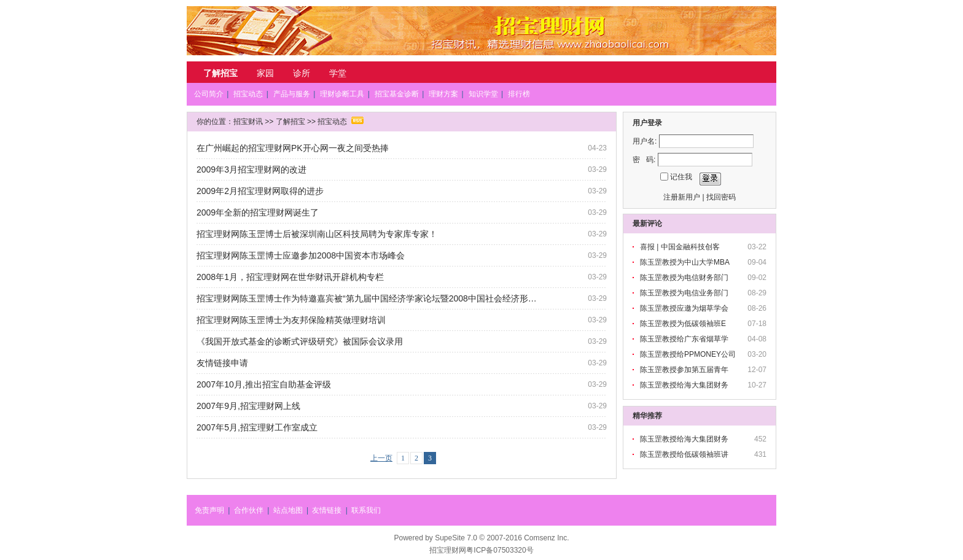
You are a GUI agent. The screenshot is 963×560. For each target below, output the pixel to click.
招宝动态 (248, 94)
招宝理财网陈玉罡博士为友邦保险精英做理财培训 (291, 320)
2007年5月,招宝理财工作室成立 (257, 427)
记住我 (681, 177)
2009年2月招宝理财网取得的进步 (260, 191)
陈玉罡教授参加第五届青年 (685, 370)
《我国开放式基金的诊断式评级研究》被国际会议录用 (300, 341)
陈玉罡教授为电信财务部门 (685, 278)
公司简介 (209, 94)
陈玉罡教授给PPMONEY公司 (689, 354)
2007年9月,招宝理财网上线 (248, 406)
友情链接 (327, 510)
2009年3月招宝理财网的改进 (251, 169)
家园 (265, 73)
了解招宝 (220, 73)
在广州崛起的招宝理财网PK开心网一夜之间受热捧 (293, 148)
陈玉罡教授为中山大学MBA (686, 262)
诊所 (302, 73)
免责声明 (209, 510)
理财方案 (443, 94)
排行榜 (519, 94)
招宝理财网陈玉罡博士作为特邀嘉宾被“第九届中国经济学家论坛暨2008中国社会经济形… (367, 298)
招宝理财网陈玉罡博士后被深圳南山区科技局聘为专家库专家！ (317, 234)
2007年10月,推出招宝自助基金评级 (264, 384)
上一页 (381, 458)
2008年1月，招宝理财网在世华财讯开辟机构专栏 (290, 277)
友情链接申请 (222, 363)
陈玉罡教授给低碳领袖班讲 (685, 454)
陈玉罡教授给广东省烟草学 (685, 339)
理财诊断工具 (342, 94)
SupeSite (450, 538)
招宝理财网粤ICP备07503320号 (481, 550)
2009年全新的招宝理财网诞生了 (258, 212)
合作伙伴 (249, 510)
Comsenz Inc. (546, 538)
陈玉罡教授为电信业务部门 (685, 293)
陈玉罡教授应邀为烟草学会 (685, 308)
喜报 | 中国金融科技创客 (681, 247)
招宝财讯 (248, 122)
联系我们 (366, 510)
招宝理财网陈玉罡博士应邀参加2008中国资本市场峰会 (301, 255)
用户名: (645, 141)
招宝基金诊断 (397, 94)
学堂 (338, 73)
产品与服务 (292, 94)
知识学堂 (483, 94)
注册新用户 (682, 197)
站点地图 (288, 510)
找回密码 (721, 197)
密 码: (644, 160)
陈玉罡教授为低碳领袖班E (684, 324)
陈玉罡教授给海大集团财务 (685, 385)
